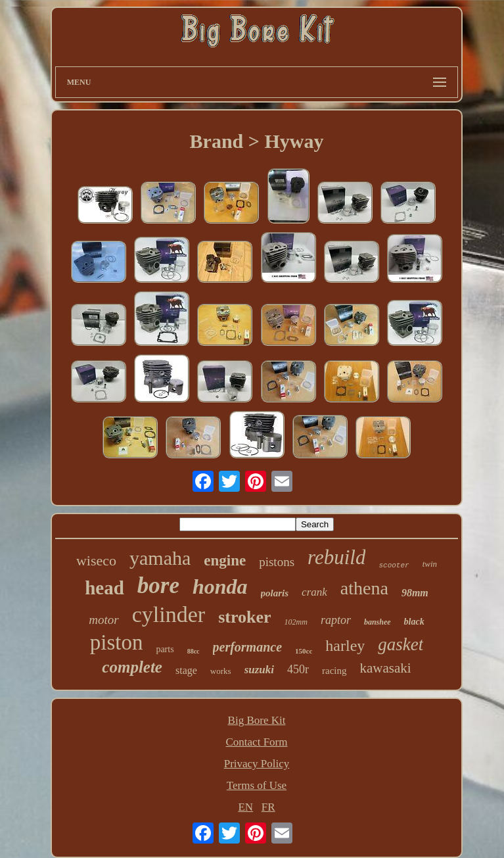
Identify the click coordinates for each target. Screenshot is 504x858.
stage (186, 670)
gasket (401, 644)
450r (298, 669)
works (221, 671)
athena (364, 588)
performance (248, 647)
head (104, 588)
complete (132, 667)
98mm (415, 593)
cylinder (169, 614)
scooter (394, 565)
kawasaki (386, 668)
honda (220, 586)
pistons (277, 562)
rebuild (336, 557)
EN (245, 807)
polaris (275, 593)
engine (225, 560)
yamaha (160, 558)
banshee (378, 622)
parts (165, 649)
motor (103, 620)
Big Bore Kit (257, 720)
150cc (304, 651)
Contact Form (257, 742)
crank (314, 592)
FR (268, 807)
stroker (244, 617)
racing (334, 671)
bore (158, 585)
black (414, 622)
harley (345, 646)
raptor (336, 620)
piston (117, 642)
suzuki (259, 670)
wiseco (96, 560)
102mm (296, 622)
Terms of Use (257, 785)
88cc (194, 651)
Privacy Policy (257, 764)
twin (430, 564)
